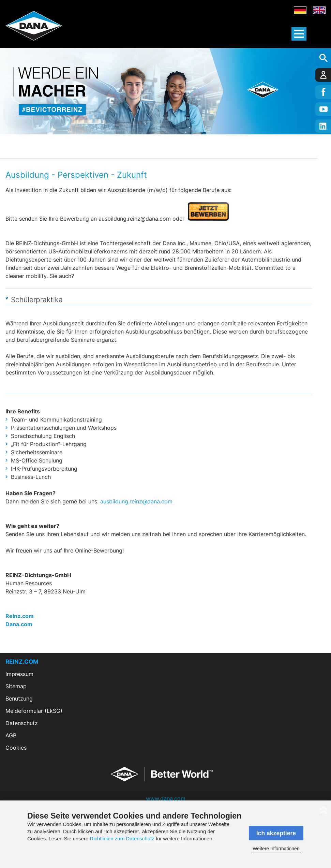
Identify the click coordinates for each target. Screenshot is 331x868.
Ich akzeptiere (276, 833)
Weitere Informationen (276, 849)
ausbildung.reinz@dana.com (136, 501)
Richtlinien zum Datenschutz (122, 838)
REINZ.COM (22, 662)
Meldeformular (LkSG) (34, 711)
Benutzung (19, 698)
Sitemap (16, 686)
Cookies (16, 748)
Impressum (19, 674)
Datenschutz (22, 723)
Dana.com (19, 624)
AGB (11, 735)
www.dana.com (166, 798)
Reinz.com (20, 616)
